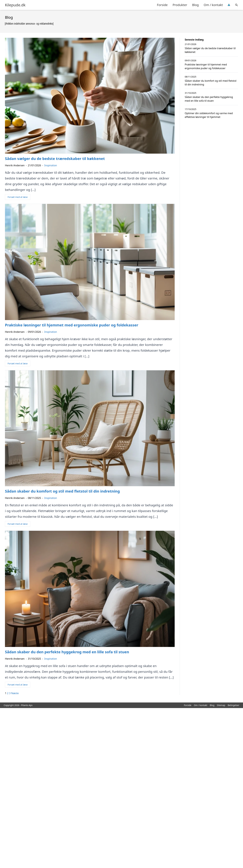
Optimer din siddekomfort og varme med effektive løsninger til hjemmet (209, 115)
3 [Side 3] (10, 693)
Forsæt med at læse (18, 197)
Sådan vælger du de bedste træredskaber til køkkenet (210, 50)
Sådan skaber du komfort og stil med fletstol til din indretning (211, 83)
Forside (162, 5)
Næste (15, 693)
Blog (196, 5)
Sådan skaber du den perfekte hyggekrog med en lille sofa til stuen (209, 99)
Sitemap (221, 705)
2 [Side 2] (8, 693)
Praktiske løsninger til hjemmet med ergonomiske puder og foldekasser (206, 66)
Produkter (180, 5)
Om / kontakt (213, 5)
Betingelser (233, 705)
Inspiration (51, 165)
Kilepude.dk (15, 5)
